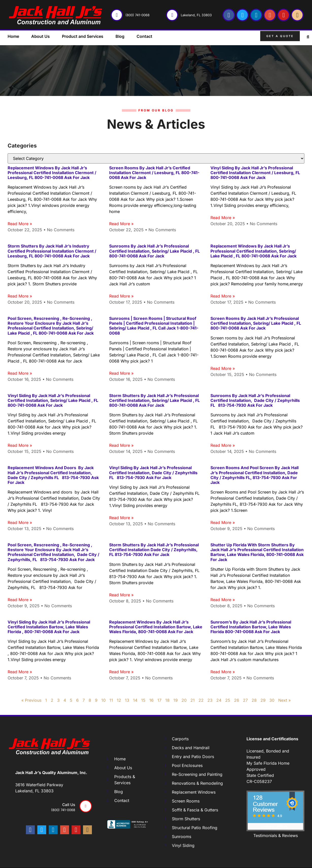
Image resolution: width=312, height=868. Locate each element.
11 (111, 700)
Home (13, 36)
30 (272, 700)
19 (176, 700)
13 (127, 700)
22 (201, 700)
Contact (144, 36)
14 (135, 700)
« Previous (31, 700)
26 (237, 700)
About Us (40, 36)
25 (228, 700)
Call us (69, 805)
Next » (284, 700)
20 (184, 700)
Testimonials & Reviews (276, 836)
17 (159, 700)
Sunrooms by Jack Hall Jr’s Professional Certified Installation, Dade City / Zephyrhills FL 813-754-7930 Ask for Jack (255, 400)
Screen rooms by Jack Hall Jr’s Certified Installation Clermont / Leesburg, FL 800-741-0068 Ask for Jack (154, 173)
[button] (308, 37)
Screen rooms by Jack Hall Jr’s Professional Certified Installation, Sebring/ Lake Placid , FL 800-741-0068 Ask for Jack (256, 323)
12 (119, 700)
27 (245, 700)
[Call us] (86, 806)
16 (151, 700)
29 (263, 700)
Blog (120, 36)
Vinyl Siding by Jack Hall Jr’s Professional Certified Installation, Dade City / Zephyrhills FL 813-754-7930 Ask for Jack (153, 472)
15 (143, 700)
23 (210, 700)
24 (219, 700)
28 (254, 700)
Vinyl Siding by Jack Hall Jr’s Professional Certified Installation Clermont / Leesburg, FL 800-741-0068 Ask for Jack (255, 173)
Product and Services (83, 36)
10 (103, 700)
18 (167, 700)
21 (193, 700)
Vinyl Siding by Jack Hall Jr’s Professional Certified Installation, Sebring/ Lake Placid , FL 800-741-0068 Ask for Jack (53, 400)
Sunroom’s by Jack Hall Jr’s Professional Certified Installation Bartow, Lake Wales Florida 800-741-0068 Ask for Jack (251, 627)
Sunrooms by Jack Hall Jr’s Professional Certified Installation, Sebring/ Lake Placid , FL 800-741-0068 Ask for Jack (155, 251)
